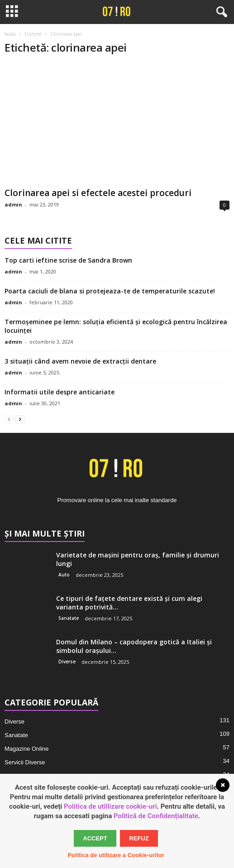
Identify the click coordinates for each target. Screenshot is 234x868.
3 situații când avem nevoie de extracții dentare (80, 361)
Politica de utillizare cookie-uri (110, 806)
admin (13, 204)
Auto (64, 575)
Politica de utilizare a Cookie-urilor (116, 855)
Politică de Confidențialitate (156, 816)
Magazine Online (27, 749)
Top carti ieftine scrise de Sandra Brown (68, 260)
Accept (95, 838)
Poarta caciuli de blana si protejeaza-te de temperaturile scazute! (110, 291)
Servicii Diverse (25, 762)
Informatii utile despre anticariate (60, 392)
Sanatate (69, 618)
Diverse (67, 662)
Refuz (139, 838)
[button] (220, 12)
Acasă (10, 34)
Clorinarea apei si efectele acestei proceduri (98, 193)
